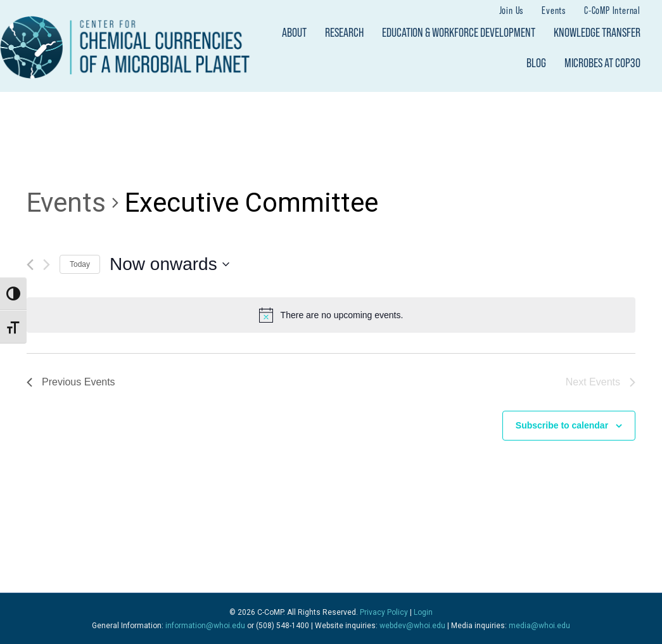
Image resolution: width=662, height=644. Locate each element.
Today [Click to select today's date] (80, 264)
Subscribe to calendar (562, 425)
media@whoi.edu (539, 626)
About (294, 32)
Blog (536, 63)
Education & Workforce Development (459, 32)
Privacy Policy (384, 612)
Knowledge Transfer (597, 32)
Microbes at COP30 (602, 63)
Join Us (512, 10)
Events (554, 10)
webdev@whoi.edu (412, 626)
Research (344, 32)
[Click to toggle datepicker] (169, 264)
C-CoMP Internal (612, 10)
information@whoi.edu (205, 626)
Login (423, 612)
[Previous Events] (30, 265)
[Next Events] (47, 265)
